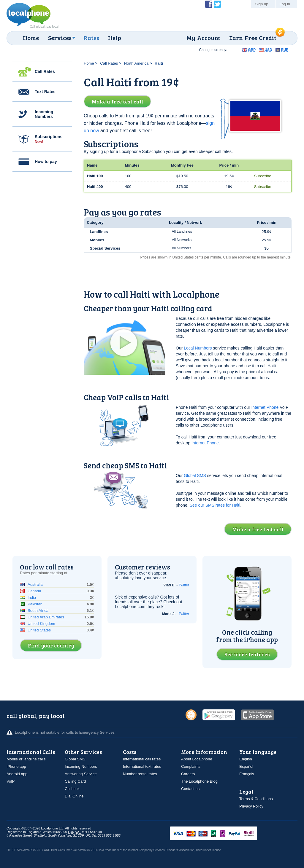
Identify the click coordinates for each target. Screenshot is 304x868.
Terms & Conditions (256, 799)
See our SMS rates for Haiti (215, 505)
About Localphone (197, 759)
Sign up (262, 4)
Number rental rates (140, 774)
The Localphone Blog (199, 781)
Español (246, 766)
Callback (72, 789)
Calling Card (75, 781)
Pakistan (35, 604)
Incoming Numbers (44, 114)
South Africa (38, 611)
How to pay (46, 162)
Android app (17, 774)
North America (136, 63)
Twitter (184, 585)
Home (31, 38)
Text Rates (45, 92)
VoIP (11, 781)
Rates (91, 38)
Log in (285, 4)
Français (247, 774)
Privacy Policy (251, 806)
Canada (34, 591)
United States (39, 630)
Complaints (191, 766)
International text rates (142, 766)
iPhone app (16, 766)
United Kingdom (41, 624)
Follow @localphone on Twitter (217, 4)
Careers (188, 774)
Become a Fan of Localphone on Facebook (209, 4)
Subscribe (263, 176)
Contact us (190, 789)
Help (115, 38)
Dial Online (74, 796)
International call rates (142, 759)
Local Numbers (198, 348)
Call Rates (45, 71)
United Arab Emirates (46, 617)
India (32, 597)
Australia (35, 584)
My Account (203, 38)
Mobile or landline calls (26, 759)
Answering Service (81, 774)
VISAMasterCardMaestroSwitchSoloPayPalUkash (222, 834)
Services (60, 38)
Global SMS (195, 476)
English (246, 759)
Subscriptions (49, 139)
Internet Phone (265, 407)
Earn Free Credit (253, 38)
